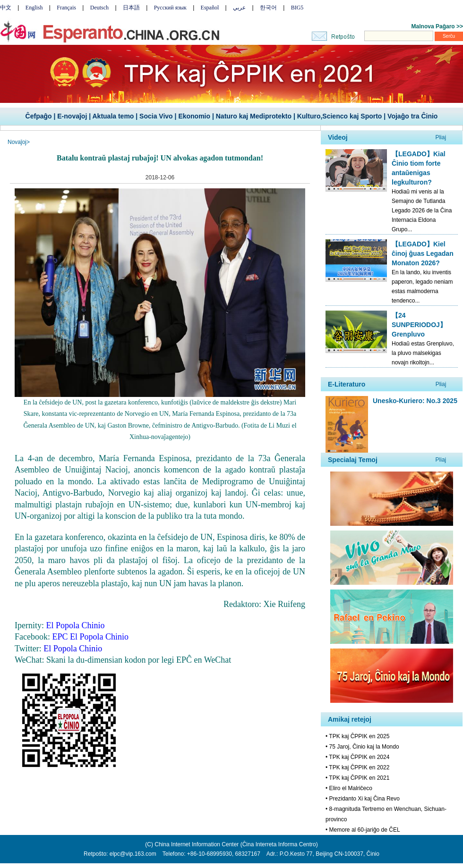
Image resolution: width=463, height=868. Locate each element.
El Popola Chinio (73, 649)
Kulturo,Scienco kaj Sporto (340, 116)
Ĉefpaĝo (39, 116)
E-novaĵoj (72, 116)
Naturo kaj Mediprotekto (254, 116)
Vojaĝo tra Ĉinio (412, 116)
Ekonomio (194, 116)
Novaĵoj (17, 142)
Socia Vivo (156, 116)
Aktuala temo (113, 116)
